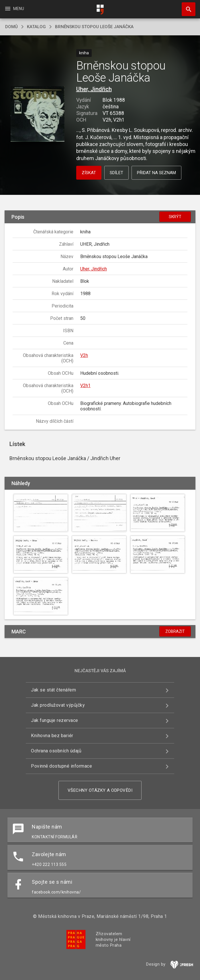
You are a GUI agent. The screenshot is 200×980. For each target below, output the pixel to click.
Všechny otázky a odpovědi (100, 790)
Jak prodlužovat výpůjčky (58, 705)
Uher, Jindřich (94, 89)
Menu (14, 9)
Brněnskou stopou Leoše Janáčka (94, 27)
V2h (84, 355)
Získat (89, 173)
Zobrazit (175, 631)
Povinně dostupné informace (61, 766)
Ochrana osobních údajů (56, 751)
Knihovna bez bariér (52, 736)
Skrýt (175, 217)
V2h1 (85, 386)
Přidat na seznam (156, 173)
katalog (36, 27)
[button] (37, 114)
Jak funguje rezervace (55, 720)
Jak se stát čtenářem (53, 690)
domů (11, 27)
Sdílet (116, 173)
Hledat (186, 6)
